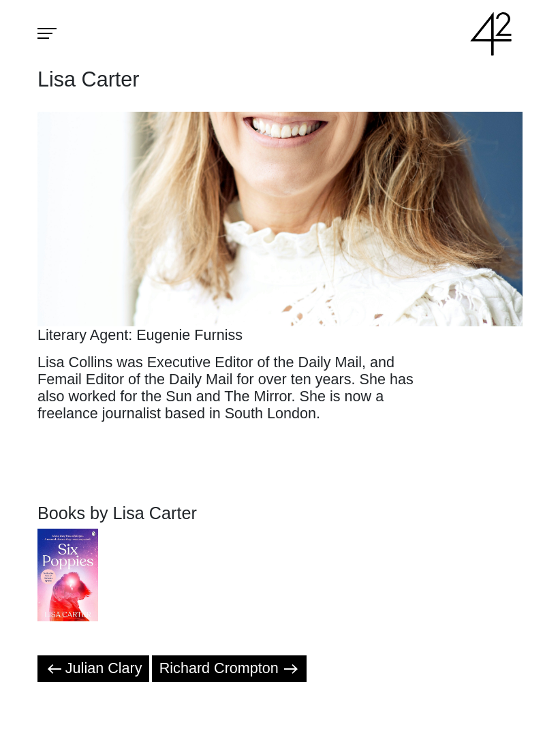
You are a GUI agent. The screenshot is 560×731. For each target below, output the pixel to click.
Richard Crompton (229, 668)
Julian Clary (94, 668)
